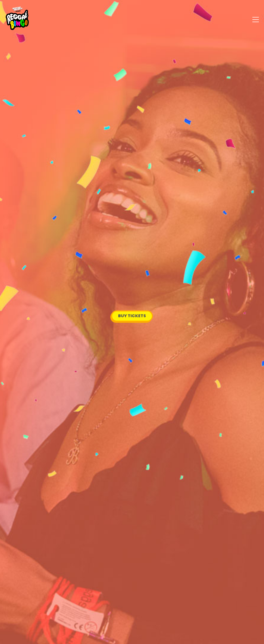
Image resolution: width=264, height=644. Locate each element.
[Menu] (256, 19)
